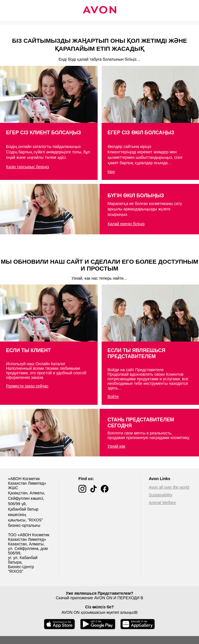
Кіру (111, 172)
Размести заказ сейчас (27, 386)
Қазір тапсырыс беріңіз (27, 167)
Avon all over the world (169, 487)
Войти (113, 397)
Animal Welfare (162, 503)
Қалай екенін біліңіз (126, 224)
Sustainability (161, 495)
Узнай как (116, 446)
